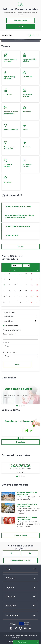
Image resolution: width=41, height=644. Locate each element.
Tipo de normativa (10, 352)
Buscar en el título (11, 326)
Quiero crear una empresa (17, 227)
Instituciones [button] (12, 615)
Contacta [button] (10, 596)
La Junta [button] (10, 587)
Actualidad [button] (11, 606)
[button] (29, 35)
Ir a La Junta (21, 442)
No (30, 553)
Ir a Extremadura (20, 535)
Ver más (20, 247)
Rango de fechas (9, 312)
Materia (6, 342)
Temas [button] (9, 569)
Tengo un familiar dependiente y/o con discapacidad (19, 217)
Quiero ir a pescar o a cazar (18, 207)
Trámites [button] (10, 578)
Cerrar (20, 27)
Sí (11, 553)
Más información (20, 20)
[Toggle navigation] (15, 35)
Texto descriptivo (9, 334)
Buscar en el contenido (13, 330)
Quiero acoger (12, 235)
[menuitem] (11, 628)
